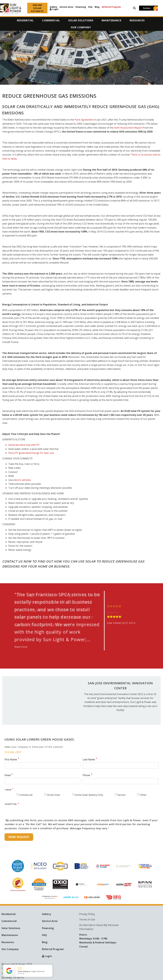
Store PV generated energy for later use (31, 453)
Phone (86, 775)
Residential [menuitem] (25, 20)
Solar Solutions (11, 928)
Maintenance (10, 935)
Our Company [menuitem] (81, 27)
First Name (11, 759)
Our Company (10, 949)
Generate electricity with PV (24, 445)
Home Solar (54, 795)
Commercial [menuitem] (51, 20)
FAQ (90, 7)
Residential (9, 914)
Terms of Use (87, 919)
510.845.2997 (13, 752)
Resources (8, 942)
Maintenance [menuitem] (111, 20)
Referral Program (111, 7)
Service (121, 795)
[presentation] (28, 812)
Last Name (89, 759)
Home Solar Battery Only (89, 795)
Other (143, 795)
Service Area (66, 7)
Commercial (26, 795)
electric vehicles (22, 480)
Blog (97, 7)
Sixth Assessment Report (129, 128)
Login (55, 9)
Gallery (53, 7)
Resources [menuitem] (137, 20)
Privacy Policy (87, 914)
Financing (81, 7)
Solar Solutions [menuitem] (81, 20)
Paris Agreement (84, 120)
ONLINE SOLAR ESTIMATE (37, 8)
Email (8, 775)
